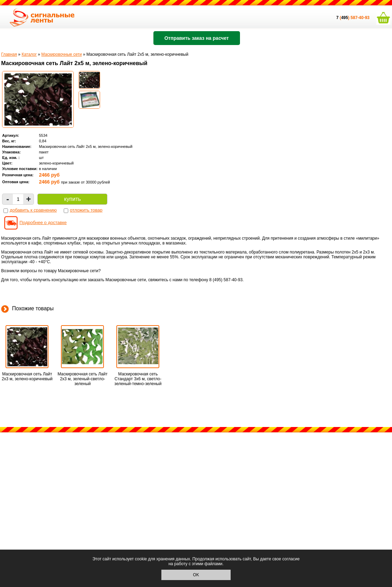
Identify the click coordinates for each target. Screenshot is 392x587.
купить (72, 199)
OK (196, 575)
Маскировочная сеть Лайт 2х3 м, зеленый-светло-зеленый (82, 379)
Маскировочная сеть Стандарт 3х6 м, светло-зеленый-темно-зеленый (138, 379)
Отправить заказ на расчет (197, 38)
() (343, 18)
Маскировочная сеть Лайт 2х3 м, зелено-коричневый (27, 376)
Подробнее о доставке (43, 223)
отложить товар (86, 210)
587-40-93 (360, 18)
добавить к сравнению (33, 210)
